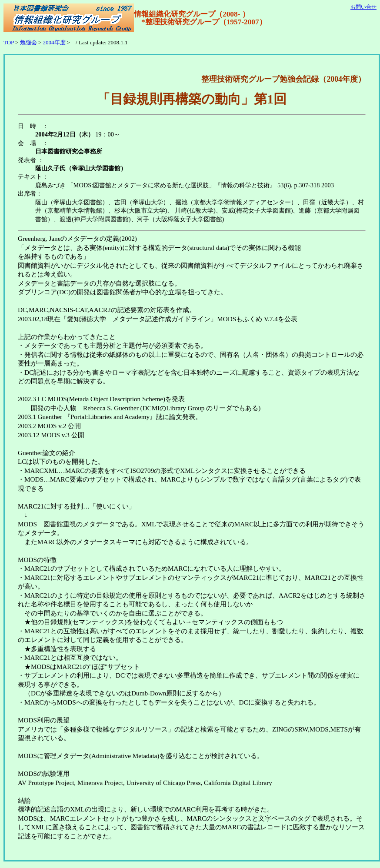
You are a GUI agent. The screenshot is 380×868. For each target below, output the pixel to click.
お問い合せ (363, 7)
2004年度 (54, 42)
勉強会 (28, 42)
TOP (9, 42)
